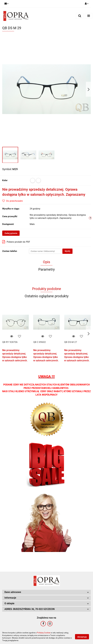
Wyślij (67, 251)
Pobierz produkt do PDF (16, 242)
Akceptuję (82, 637)
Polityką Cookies (44, 633)
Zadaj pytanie (11, 233)
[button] (46, 592)
